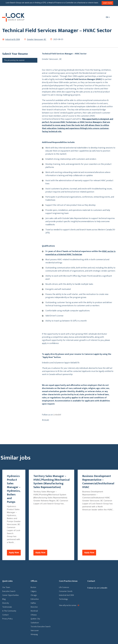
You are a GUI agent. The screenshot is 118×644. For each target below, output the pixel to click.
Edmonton (35, 599)
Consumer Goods (66, 591)
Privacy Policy (7, 619)
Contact (5, 615)
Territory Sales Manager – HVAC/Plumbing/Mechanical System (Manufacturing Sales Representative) (52, 482)
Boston (33, 587)
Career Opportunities (11, 595)
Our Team (6, 587)
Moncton (34, 607)
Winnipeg (34, 634)
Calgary (34, 591)
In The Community (9, 611)
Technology (63, 599)
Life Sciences (64, 587)
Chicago (34, 595)
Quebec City (35, 619)
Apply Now (14, 553)
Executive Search (9, 591)
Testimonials (7, 607)
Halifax (33, 603)
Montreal (34, 611)
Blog (4, 599)
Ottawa (34, 615)
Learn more (107, 3)
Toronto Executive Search (41, 627)
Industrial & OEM (13, 39)
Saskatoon (35, 623)
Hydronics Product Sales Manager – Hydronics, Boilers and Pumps (14, 489)
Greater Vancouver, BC (37, 39)
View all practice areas (68, 605)
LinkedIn (57, 415)
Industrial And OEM (66, 595)
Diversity (6, 603)
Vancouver (35, 631)
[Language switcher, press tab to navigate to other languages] (107, 17)
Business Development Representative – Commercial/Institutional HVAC (98, 482)
